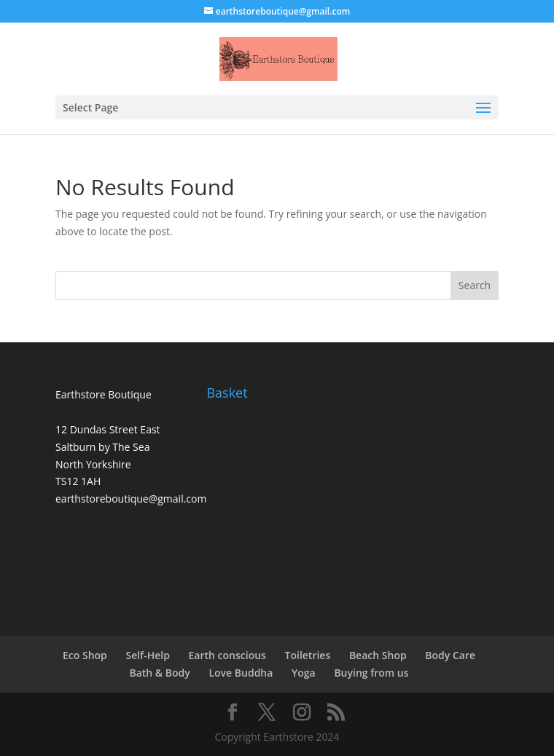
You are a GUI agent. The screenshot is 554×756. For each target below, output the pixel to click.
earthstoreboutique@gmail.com (131, 499)
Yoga (304, 673)
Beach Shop (378, 655)
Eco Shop (85, 655)
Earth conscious (227, 655)
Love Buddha (241, 673)
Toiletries (308, 655)
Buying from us (371, 673)
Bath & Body (159, 673)
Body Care (450, 655)
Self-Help (147, 655)
